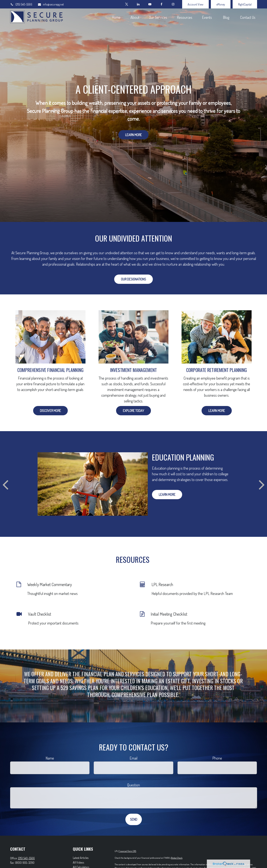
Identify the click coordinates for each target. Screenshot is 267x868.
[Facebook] (162, 4)
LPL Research (162, 584)
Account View (195, 4)
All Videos (78, 862)
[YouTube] (150, 4)
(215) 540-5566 (21, 4)
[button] (116, 17)
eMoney (221, 4)
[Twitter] (127, 4)
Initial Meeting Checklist (169, 614)
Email (133, 758)
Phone (217, 758)
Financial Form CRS (127, 851)
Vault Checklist (40, 614)
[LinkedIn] (138, 4)
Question (134, 785)
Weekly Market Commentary (49, 584)
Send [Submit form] (134, 819)
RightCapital (245, 4)
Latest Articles (81, 858)
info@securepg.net (51, 4)
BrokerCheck (177, 858)
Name (50, 758)
